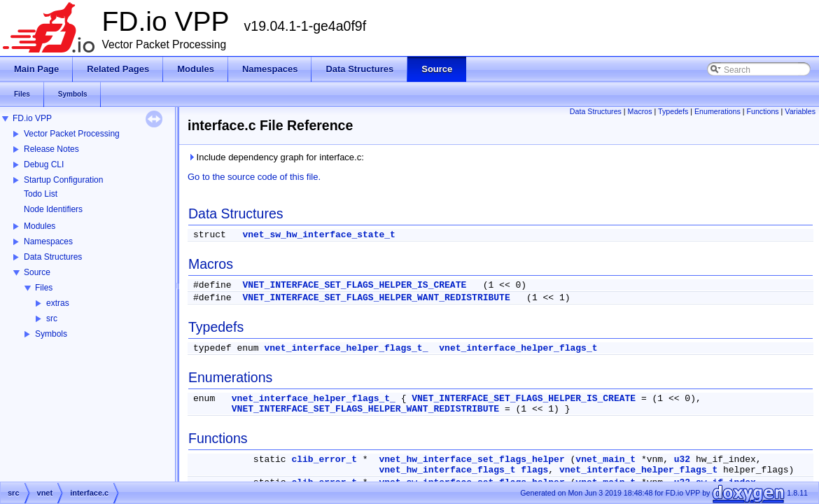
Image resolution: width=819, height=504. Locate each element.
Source (37, 272)
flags (534, 470)
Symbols (51, 334)
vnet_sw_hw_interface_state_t (318, 235)
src (52, 318)
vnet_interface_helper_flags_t (518, 348)
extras (58, 303)
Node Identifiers (53, 209)
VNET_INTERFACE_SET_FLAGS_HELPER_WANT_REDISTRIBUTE (376, 298)
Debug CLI (44, 164)
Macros (640, 111)
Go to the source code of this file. (254, 177)
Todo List (41, 194)
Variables (800, 111)
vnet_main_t (605, 460)
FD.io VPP (32, 118)
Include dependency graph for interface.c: (276, 157)
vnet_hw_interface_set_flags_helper (471, 460)
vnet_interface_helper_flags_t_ (346, 348)
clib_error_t (324, 460)
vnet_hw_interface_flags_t (447, 470)
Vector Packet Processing (72, 134)
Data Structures (53, 257)
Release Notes (51, 149)
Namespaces (48, 241)
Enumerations (717, 111)
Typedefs (673, 111)
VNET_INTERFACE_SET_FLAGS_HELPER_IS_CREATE (354, 285)
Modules (40, 226)
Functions (762, 111)
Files (44, 288)
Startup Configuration (63, 180)
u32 (682, 460)
